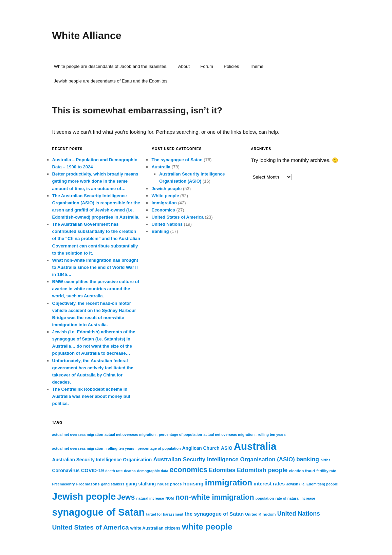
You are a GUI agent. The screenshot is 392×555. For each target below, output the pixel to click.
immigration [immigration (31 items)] (229, 483)
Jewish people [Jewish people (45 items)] (84, 496)
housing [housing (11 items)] (193, 484)
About (184, 66)
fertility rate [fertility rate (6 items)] (326, 471)
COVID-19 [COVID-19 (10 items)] (92, 470)
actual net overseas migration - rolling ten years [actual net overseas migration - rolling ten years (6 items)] (244, 434)
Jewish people (166, 189)
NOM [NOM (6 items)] (170, 498)
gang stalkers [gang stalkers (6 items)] (113, 484)
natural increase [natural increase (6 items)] (150, 498)
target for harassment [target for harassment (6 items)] (165, 514)
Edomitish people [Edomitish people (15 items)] (262, 470)
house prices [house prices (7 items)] (169, 484)
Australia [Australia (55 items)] (255, 446)
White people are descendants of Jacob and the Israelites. (111, 66)
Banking (160, 231)
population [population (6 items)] (265, 498)
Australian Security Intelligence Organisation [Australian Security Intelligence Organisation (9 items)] (102, 460)
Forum (207, 66)
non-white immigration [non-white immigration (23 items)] (214, 497)
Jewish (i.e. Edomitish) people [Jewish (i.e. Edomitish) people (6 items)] (312, 484)
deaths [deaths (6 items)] (130, 471)
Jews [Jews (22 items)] (126, 497)
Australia (161, 167)
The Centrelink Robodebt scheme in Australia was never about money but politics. (91, 396)
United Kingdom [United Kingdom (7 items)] (260, 514)
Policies (231, 66)
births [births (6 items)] (325, 460)
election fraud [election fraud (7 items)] (302, 471)
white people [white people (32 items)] (207, 527)
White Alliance (87, 35)
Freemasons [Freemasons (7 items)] (88, 484)
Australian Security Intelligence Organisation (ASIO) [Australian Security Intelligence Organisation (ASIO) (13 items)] (224, 459)
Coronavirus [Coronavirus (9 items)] (66, 471)
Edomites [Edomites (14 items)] (222, 470)
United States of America (177, 217)
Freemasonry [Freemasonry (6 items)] (64, 484)
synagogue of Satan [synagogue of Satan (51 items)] (99, 512)
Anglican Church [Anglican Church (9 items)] (201, 448)
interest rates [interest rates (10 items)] (269, 484)
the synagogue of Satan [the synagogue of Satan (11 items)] (214, 514)
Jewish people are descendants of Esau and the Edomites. (111, 81)
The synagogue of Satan (177, 160)
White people (165, 196)
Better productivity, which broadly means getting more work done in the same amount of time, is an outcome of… (95, 181)
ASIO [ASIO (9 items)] (227, 448)
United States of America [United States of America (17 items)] (91, 527)
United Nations (167, 224)
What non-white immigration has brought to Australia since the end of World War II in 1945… (95, 267)
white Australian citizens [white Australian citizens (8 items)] (155, 528)
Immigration (164, 203)
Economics (163, 210)
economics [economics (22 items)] (189, 470)
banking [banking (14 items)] (308, 459)
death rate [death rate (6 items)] (114, 471)
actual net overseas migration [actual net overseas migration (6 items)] (78, 434)
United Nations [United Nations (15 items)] (299, 514)
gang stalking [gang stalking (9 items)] (141, 484)
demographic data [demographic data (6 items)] (153, 471)
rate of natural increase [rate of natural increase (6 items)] (295, 498)
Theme (257, 66)
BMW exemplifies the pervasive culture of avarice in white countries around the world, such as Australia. (96, 289)
